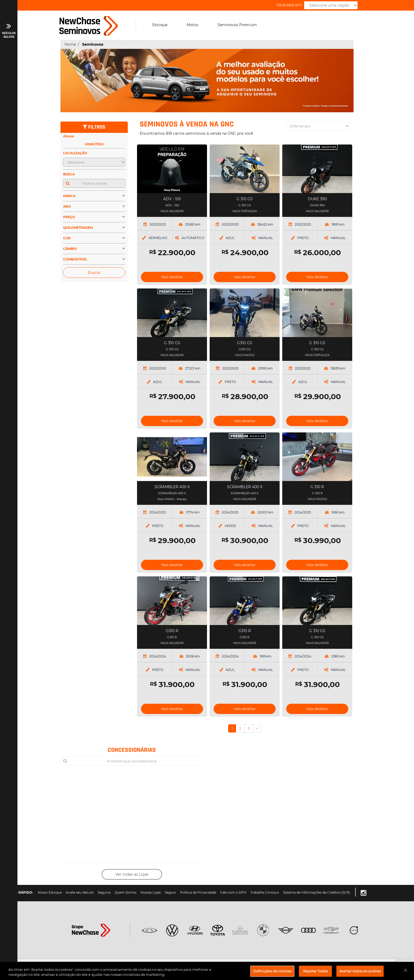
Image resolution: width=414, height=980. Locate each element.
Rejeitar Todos (315, 974)
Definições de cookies (272, 974)
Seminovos (93, 44)
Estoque (160, 25)
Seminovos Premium (237, 25)
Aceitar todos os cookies (360, 974)
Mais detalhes (172, 277)
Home (70, 44)
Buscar (94, 273)
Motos (192, 25)
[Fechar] (406, 973)
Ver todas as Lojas (132, 874)
